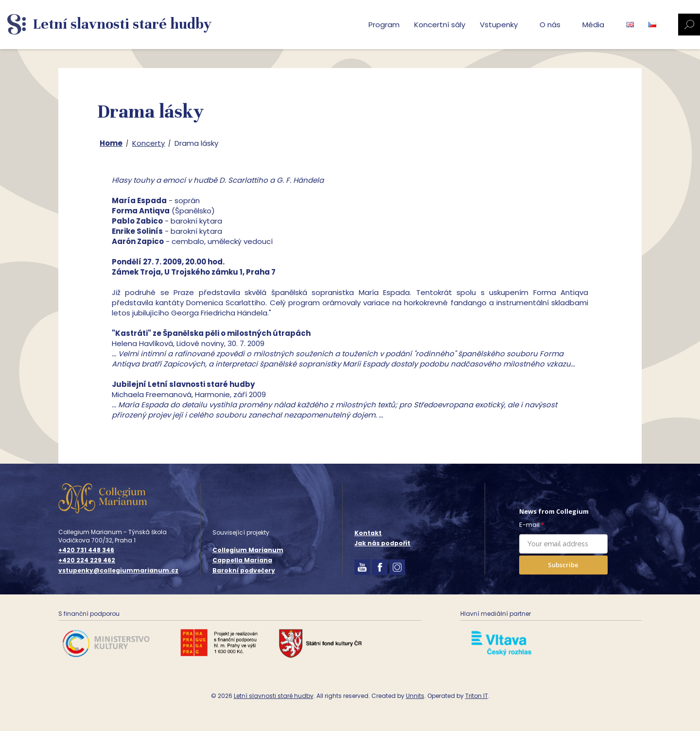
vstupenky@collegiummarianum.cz (118, 571)
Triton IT (477, 696)
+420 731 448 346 (86, 550)
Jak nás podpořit (382, 543)
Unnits (415, 696)
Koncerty (149, 143)
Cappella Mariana (242, 560)
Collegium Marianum (248, 550)
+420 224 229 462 (87, 560)
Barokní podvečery (244, 570)
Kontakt (368, 533)
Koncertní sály (440, 25)
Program (384, 25)
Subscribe (563, 565)
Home (111, 143)
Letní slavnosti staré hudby (274, 696)
